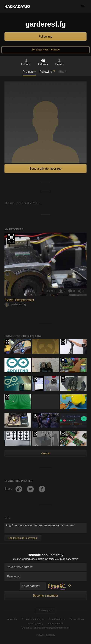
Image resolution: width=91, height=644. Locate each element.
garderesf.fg (15, 304)
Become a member (45, 596)
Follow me (46, 37)
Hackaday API (55, 623)
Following (47, 71)
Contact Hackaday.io (33, 619)
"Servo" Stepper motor (19, 300)
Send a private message (46, 49)
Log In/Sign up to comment (23, 538)
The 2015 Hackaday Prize (63, 379)
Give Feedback (57, 619)
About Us (12, 619)
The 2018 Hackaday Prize (11, 238)
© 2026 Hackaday (45, 635)
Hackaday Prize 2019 (7, 342)
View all (45, 453)
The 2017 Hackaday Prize (63, 360)
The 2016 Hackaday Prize (35, 379)
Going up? (45, 611)
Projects (29, 71)
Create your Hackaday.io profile (29, 559)
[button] (82, 6)
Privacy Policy (36, 623)
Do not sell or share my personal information (45, 628)
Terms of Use (77, 619)
